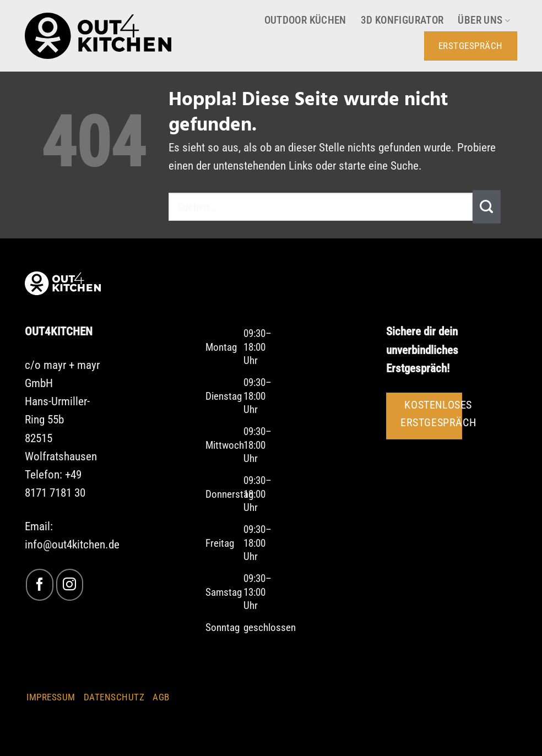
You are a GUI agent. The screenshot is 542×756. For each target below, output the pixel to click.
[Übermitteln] (487, 206)
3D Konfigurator (402, 20)
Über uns (484, 20)
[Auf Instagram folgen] (70, 584)
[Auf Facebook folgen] (39, 584)
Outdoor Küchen (305, 20)
